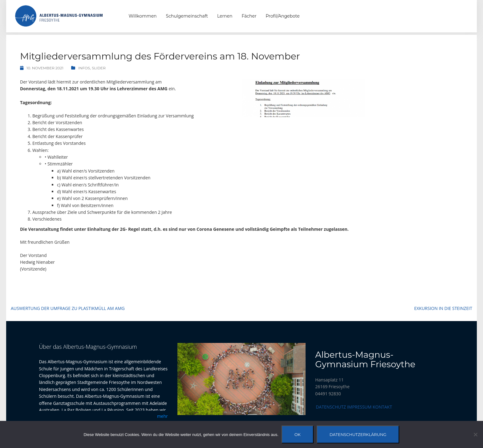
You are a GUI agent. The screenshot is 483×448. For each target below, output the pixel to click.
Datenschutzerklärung (358, 434)
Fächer (249, 16)
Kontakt (382, 407)
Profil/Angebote (283, 16)
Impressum (359, 407)
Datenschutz (331, 407)
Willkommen (143, 16)
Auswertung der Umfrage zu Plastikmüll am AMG (68, 308)
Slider (99, 68)
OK (298, 434)
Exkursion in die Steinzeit (443, 308)
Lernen (225, 16)
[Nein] (475, 434)
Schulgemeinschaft (187, 16)
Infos (84, 68)
